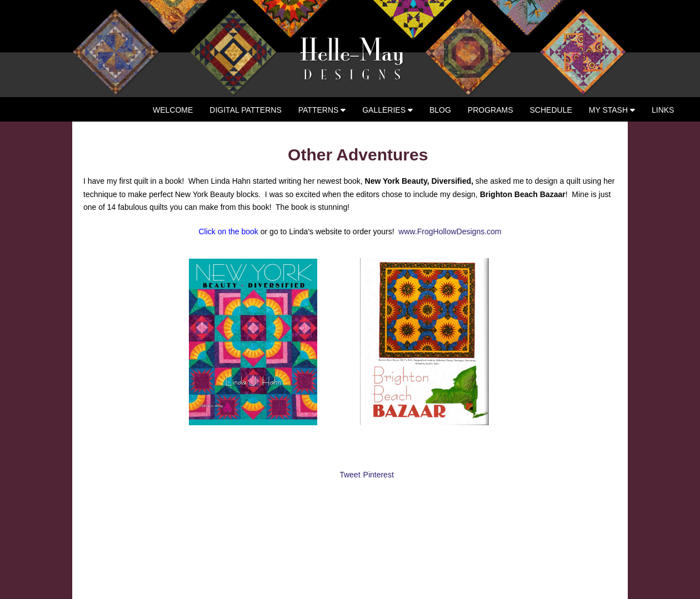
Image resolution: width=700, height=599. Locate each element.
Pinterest (379, 475)
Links (663, 110)
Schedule (551, 110)
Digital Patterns (245, 110)
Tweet (350, 475)
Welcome (173, 110)
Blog (440, 110)
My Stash (612, 110)
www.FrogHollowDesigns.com (450, 231)
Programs (491, 110)
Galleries (387, 110)
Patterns (322, 110)
